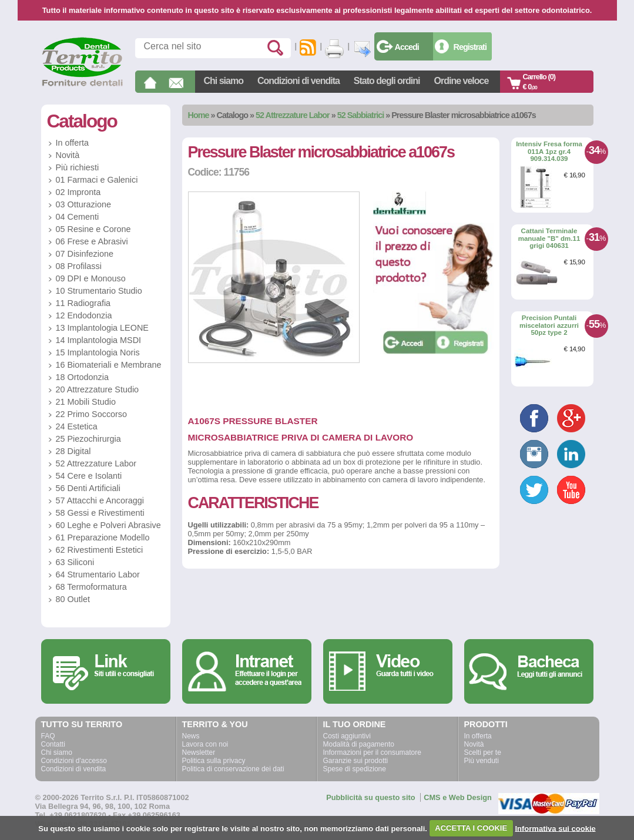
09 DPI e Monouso (91, 278)
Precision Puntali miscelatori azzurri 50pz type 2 (549, 325)
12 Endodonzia (84, 315)
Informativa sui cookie (555, 828)
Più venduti (482, 761)
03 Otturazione (83, 204)
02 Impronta (78, 192)
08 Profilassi (79, 266)
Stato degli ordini (387, 81)
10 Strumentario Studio (99, 291)
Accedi (407, 47)
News (191, 736)
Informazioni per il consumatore (372, 752)
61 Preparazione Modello (103, 537)
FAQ (48, 736)
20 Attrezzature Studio (98, 389)
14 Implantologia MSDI (99, 340)
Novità (68, 155)
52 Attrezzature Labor (293, 115)
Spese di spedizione (355, 769)
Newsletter (199, 752)
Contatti (53, 744)
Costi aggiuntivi (347, 736)
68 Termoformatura (91, 587)
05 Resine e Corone (93, 229)
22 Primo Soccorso (92, 414)
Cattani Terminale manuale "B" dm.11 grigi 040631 (549, 238)
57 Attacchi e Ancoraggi (100, 500)
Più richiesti (78, 167)
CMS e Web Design (458, 797)
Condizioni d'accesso (74, 761)
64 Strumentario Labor (98, 574)
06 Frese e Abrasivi (92, 241)
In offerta (73, 143)
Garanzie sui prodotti (356, 761)
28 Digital (73, 451)
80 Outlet (73, 599)
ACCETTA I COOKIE (471, 828)
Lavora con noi (205, 744)
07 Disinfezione (85, 254)
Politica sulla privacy (214, 761)
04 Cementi (78, 217)
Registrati (470, 47)
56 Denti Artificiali (88, 488)
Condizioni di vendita (298, 81)
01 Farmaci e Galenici (97, 180)
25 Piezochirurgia (88, 439)
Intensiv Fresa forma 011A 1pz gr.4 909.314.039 (549, 151)
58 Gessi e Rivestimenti (100, 513)
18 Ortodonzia (82, 377)
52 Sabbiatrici (361, 115)
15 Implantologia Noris (98, 352)
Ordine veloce (462, 81)
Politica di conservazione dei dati (233, 769)
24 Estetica (77, 426)
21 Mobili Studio (86, 402)
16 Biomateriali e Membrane (109, 365)
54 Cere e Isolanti (89, 476)
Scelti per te (483, 752)
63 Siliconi (75, 562)
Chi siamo (224, 81)
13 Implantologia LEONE (102, 328)
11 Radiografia (83, 303)
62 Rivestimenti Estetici (100, 550)
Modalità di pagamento (359, 744)
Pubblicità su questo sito (370, 797)
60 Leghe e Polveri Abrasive (108, 525)
